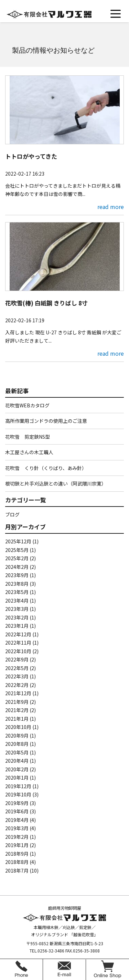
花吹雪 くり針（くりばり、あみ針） (46, 468)
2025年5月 (17, 550)
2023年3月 (17, 609)
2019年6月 (17, 811)
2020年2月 (17, 769)
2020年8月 (17, 744)
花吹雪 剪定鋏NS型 (28, 437)
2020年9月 (17, 736)
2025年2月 (17, 558)
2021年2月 (17, 710)
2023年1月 (17, 626)
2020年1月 (17, 778)
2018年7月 (17, 870)
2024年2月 (17, 567)
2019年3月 (17, 828)
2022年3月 (17, 676)
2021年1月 (17, 719)
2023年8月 (17, 584)
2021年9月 (17, 702)
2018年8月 (17, 862)
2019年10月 (18, 794)
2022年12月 (18, 634)
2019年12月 (18, 786)
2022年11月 (18, 643)
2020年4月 (17, 761)
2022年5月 (17, 668)
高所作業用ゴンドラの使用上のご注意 (46, 421)
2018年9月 (17, 854)
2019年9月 (17, 803)
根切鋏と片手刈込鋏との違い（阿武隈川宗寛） (56, 483)
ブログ (12, 514)
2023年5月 (17, 592)
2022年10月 (18, 651)
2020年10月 (18, 727)
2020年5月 (17, 752)
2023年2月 (17, 617)
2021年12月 (18, 693)
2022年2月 (17, 685)
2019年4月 (17, 820)
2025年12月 (18, 541)
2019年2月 (17, 837)
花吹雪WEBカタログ (27, 405)
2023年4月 (17, 601)
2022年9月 (17, 659)
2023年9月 (17, 575)
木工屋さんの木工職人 (29, 452)
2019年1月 (17, 845)
